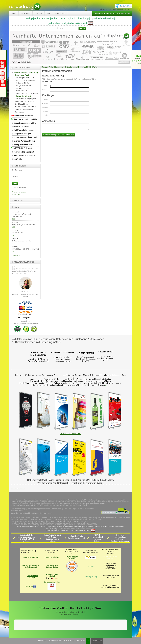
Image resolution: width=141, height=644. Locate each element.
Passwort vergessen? (19, 192)
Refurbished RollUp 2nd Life (26, 119)
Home (14, 13)
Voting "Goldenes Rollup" (24, 145)
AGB (49, 13)
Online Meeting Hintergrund (25, 137)
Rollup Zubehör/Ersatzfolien (25, 101)
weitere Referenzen (70, 433)
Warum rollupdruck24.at (24, 152)
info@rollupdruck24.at (124, 9)
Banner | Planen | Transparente (25, 107)
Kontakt (39, 13)
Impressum (26, 13)
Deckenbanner (20, 112)
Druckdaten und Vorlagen (32, 577)
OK (88, 641)
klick (107, 385)
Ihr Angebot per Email (31, 557)
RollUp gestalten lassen (24, 130)
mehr (14, 219)
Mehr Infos (124, 628)
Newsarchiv (16, 255)
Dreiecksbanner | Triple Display (27, 94)
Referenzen (60, 13)
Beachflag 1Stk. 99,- (22, 104)
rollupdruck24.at (83, 634)
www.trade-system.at (106, 634)
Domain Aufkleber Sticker (25, 141)
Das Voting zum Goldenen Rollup (52, 566)
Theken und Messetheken (24, 109)
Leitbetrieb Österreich (52, 582)
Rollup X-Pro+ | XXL (23, 88)
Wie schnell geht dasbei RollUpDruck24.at (31, 566)
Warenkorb (100, 13)
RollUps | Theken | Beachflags (26, 73)
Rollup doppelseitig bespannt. (26, 99)
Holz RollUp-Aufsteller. (23, 116)
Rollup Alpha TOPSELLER (25, 78)
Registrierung (16, 194)
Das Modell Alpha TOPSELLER (72, 557)
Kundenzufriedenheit (52, 557)
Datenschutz (97, 641)
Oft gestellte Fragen (22, 134)
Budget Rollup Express (24, 86)
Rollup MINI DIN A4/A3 (24, 96)
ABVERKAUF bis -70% (23, 148)
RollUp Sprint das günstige (25, 80)
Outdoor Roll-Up (22, 91)
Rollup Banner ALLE (22, 75)
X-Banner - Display (23, 83)
